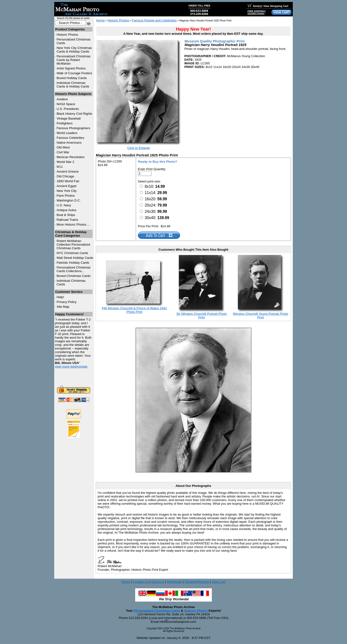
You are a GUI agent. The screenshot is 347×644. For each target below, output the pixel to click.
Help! (60, 297)
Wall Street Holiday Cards (75, 258)
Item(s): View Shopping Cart (268, 6)
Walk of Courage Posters (74, 73)
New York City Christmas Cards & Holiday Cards (74, 50)
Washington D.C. (69, 200)
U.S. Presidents (68, 109)
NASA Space (66, 104)
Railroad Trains (67, 220)
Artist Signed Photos (71, 68)
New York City (67, 191)
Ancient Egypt (67, 186)
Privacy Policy (67, 302)
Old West (63, 147)
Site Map (63, 307)
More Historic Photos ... (73, 225)
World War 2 (65, 162)
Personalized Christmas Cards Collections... (74, 269)
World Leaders (67, 133)
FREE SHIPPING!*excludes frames (257, 12)
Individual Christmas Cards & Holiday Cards (73, 85)
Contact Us (140, 582)
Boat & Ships (66, 215)
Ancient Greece (68, 171)
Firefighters (65, 123)
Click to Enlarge (138, 148)
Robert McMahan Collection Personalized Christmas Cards (73, 245)
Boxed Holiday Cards (72, 78)
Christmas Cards (72, 253)
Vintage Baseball (69, 118)
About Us (158, 582)
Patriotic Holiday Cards (73, 263)
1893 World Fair (68, 181)
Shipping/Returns (197, 582)
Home (100, 20)
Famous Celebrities (70, 138)
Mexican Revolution (71, 157)
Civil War (63, 152)
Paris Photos (66, 196)
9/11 (60, 167)
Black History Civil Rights (74, 114)
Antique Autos (67, 210)
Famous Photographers (73, 128)
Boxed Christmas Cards (74, 276)
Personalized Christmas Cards (157, 611)
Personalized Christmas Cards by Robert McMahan (74, 60)
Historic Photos (67, 35)
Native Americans (69, 143)
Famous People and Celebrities (154, 20)
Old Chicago (65, 176)
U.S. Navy (64, 205)
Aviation (62, 99)
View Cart (219, 582)
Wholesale (174, 582)
